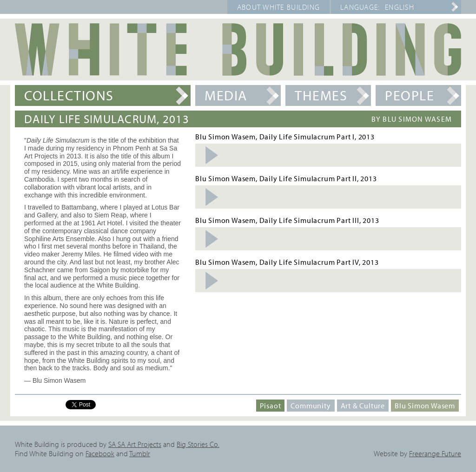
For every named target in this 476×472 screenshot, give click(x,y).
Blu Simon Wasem (425, 406)
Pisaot (271, 406)
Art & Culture (363, 406)
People (410, 95)
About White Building (279, 7)
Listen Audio (211, 155)
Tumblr (140, 453)
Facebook (100, 453)
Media (226, 95)
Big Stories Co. (198, 444)
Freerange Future (435, 453)
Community (311, 406)
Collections (69, 95)
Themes (321, 95)
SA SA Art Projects (135, 444)
